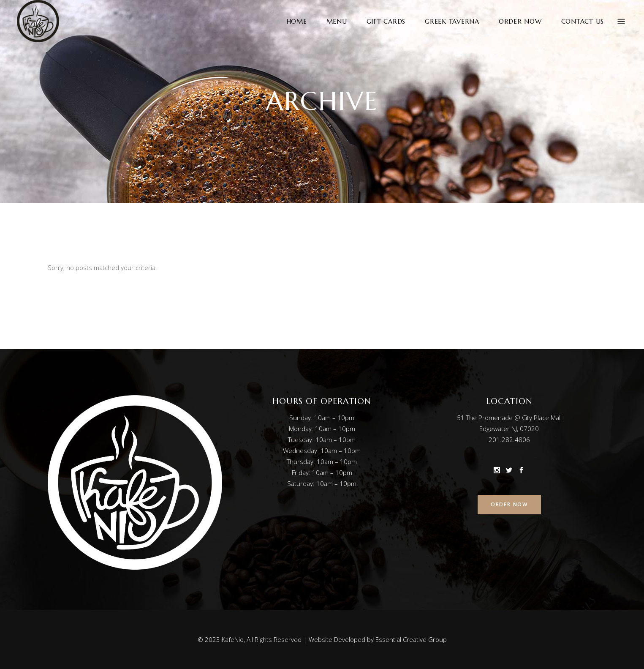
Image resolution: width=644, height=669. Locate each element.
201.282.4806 (509, 440)
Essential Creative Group (411, 639)
